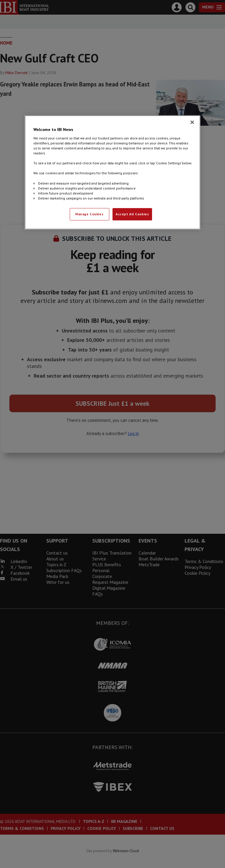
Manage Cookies (89, 214)
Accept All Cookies (132, 214)
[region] (112, 172)
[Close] (192, 122)
